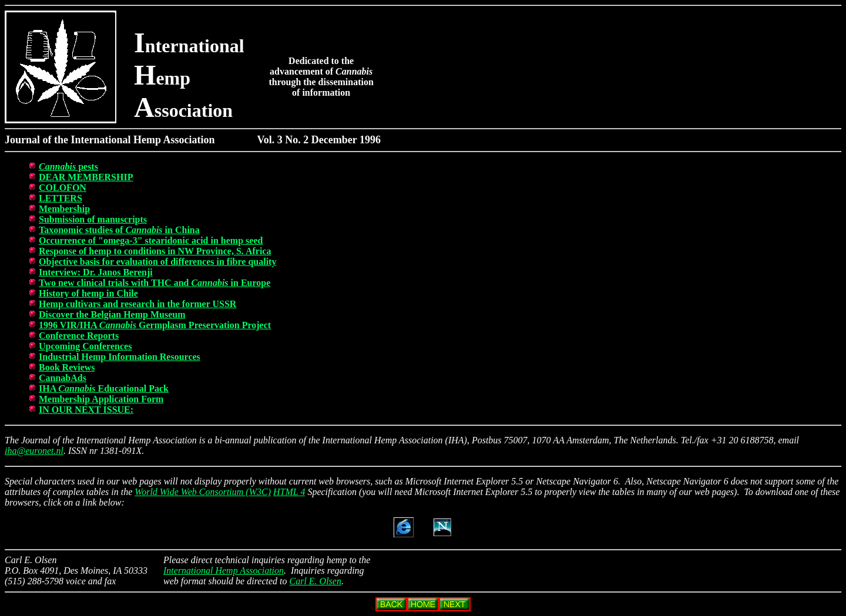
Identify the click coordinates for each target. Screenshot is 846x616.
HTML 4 (289, 492)
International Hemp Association (224, 570)
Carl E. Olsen (315, 581)
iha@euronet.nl (34, 451)
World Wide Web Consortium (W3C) (203, 492)
